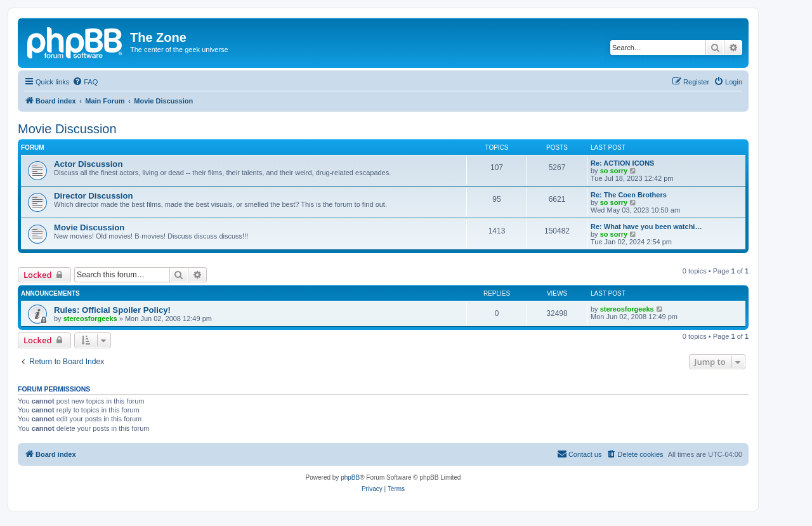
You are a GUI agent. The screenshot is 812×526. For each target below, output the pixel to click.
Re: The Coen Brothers (629, 195)
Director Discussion (94, 196)
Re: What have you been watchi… (646, 227)
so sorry (614, 171)
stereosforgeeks (90, 319)
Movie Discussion (67, 129)
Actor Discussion (88, 164)
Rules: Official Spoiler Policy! (112, 310)
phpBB (350, 477)
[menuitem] (85, 82)
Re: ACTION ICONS (622, 163)
